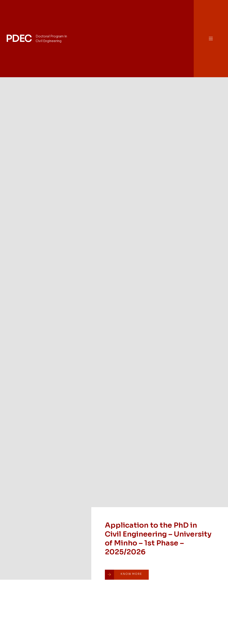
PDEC (19, 38)
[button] (211, 39)
